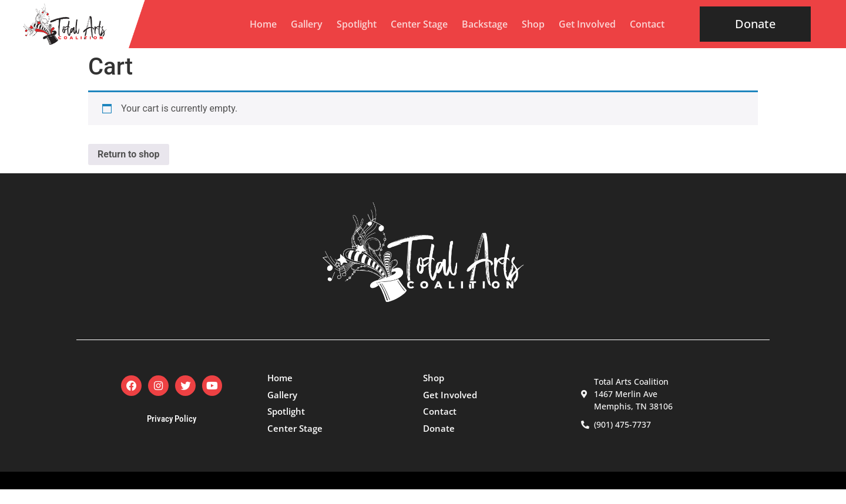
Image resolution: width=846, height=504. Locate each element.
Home (263, 24)
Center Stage (419, 24)
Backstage (485, 24)
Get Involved (587, 24)
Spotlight (357, 24)
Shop (533, 24)
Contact (647, 24)
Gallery (307, 24)
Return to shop (129, 154)
